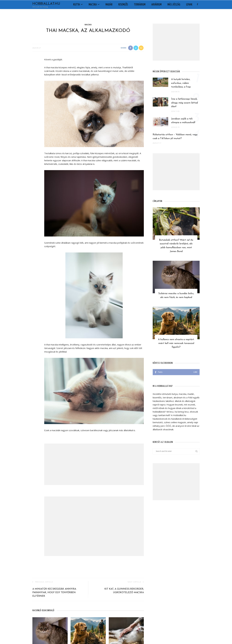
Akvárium (156, 5)
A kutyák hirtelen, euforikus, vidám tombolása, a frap (181, 83)
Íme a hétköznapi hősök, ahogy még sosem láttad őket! (185, 103)
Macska (93, 5)
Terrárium (140, 5)
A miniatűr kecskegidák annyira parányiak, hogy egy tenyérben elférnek (54, 593)
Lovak (189, 5)
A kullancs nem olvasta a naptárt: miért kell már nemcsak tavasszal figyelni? (176, 343)
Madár (109, 5)
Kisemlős (123, 5)
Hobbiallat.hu (46, 4)
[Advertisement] (94, 464)
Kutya (77, 5)
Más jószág (174, 5)
